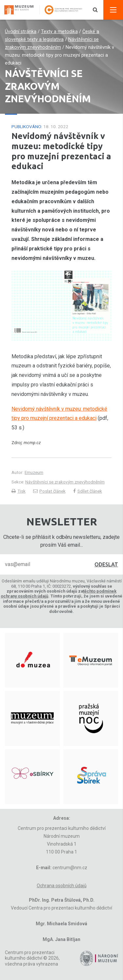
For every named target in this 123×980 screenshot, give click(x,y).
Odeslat (106, 564)
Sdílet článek (88, 491)
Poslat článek (49, 491)
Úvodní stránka (21, 32)
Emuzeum (34, 472)
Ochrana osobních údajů (62, 886)
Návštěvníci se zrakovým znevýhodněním (65, 482)
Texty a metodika (59, 32)
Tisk (19, 491)
